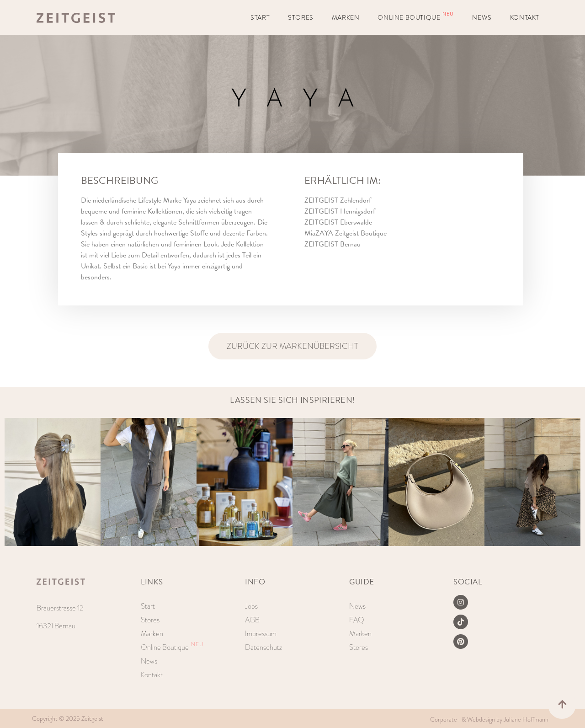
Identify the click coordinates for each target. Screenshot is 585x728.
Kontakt (525, 17)
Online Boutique (416, 16)
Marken (346, 17)
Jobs (251, 606)
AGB (252, 620)
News (482, 17)
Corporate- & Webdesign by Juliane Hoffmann (489, 719)
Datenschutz (263, 647)
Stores (301, 17)
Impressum (261, 634)
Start (260, 17)
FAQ (357, 620)
